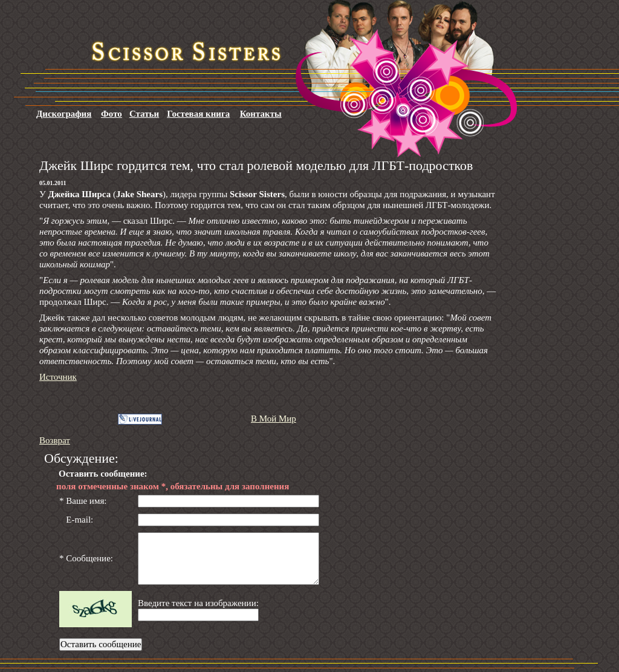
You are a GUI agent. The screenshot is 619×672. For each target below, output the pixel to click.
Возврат (55, 440)
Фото (112, 114)
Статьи (144, 114)
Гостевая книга (198, 114)
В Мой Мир (274, 419)
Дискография (64, 114)
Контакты (261, 114)
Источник (58, 377)
